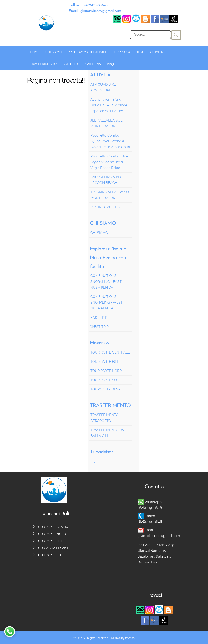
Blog (110, 64)
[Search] (150, 35)
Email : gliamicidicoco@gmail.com (95, 11)
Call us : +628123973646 (88, 5)
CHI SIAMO (54, 52)
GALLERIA (93, 64)
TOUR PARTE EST (47, 541)
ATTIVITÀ (156, 52)
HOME (35, 52)
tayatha (130, 638)
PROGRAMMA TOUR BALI (87, 52)
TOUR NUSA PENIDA (128, 52)
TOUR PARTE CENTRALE (53, 527)
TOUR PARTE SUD (48, 555)
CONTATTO (71, 64)
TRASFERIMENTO (43, 64)
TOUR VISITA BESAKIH (51, 548)
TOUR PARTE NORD (49, 534)
